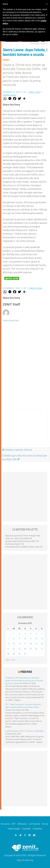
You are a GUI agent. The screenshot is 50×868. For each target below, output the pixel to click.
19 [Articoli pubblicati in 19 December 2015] (36, 644)
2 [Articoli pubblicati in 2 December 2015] (19, 634)
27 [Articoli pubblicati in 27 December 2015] (42, 649)
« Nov (8, 660)
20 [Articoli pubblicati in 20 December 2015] (42, 644)
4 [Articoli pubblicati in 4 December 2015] (31, 634)
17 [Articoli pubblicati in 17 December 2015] (25, 644)
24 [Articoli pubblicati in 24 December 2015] (25, 649)
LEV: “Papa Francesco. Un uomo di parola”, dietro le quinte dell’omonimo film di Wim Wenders (23, 707)
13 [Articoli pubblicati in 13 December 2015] (42, 639)
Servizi (45, 824)
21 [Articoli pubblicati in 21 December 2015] (8, 649)
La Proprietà (34, 824)
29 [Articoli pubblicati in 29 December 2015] (14, 654)
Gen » (13, 660)
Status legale (14, 829)
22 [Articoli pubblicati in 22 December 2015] (14, 649)
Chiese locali (9, 95)
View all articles (11, 320)
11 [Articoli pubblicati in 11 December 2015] (31, 639)
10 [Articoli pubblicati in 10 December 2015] (25, 639)
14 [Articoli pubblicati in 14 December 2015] (8, 644)
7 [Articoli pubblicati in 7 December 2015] (8, 639)
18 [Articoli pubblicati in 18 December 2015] (31, 644)
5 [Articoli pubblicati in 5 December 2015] (36, 634)
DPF (14, 824)
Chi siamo (5, 824)
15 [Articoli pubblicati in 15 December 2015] (14, 644)
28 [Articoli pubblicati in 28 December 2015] (8, 654)
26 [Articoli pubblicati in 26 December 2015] (36, 649)
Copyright (26, 829)
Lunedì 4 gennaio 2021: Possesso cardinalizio (25, 731)
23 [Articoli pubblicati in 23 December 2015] (19, 649)
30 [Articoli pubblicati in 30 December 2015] (19, 654)
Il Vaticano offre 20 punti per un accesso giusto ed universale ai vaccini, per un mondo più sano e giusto (24, 681)
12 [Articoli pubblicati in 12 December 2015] (36, 639)
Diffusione (22, 824)
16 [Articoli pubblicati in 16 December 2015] (19, 644)
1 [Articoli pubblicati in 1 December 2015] (14, 634)
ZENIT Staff (35, 92)
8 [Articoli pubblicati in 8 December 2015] (14, 639)
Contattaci (37, 829)
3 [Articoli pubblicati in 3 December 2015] (25, 634)
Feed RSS (26, 672)
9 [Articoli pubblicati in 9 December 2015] (19, 639)
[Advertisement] (25, 429)
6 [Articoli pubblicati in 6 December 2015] (42, 634)
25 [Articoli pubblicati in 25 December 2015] (31, 649)
